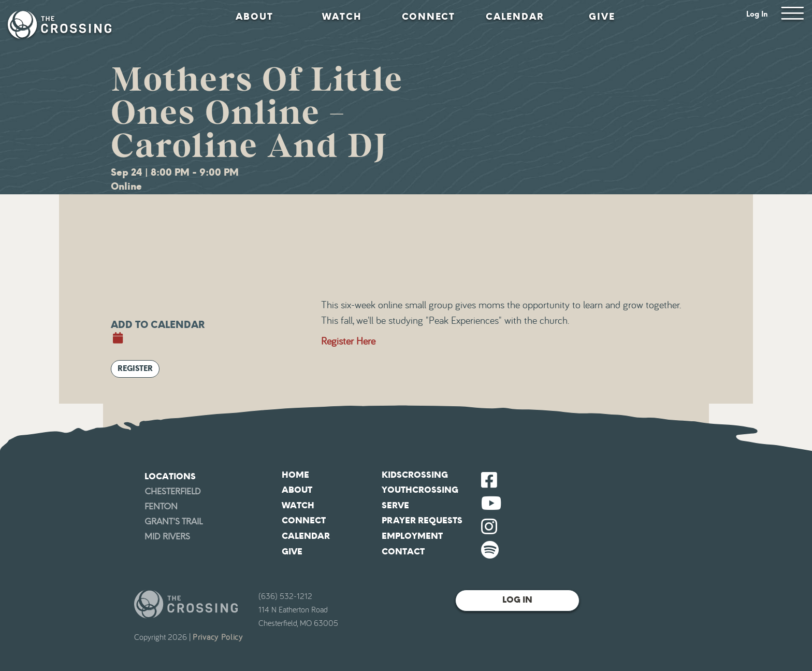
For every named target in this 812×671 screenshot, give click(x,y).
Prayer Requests (422, 520)
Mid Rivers (167, 537)
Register (135, 369)
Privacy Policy (218, 637)
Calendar (515, 17)
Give (602, 17)
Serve (395, 505)
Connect (429, 17)
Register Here (348, 341)
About (255, 17)
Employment (412, 536)
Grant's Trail (173, 522)
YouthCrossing (420, 490)
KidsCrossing (415, 475)
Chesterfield (173, 491)
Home (295, 475)
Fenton (161, 506)
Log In (757, 14)
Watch (342, 17)
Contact (403, 552)
